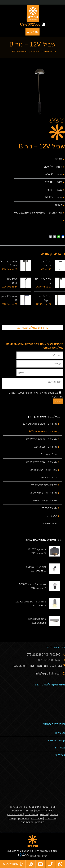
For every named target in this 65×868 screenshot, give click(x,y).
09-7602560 (32, 24)
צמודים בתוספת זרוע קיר (44, 485)
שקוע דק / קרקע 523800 (33, 584)
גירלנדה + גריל (49, 454)
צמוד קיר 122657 (37, 549)
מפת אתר (60, 747)
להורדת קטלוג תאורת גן (32, 328)
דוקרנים (54, 814)
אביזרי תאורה (50, 523)
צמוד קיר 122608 (37, 619)
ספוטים (44, 814)
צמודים (30, 811)
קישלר (13, 818)
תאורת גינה (37, 818)
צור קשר (60, 755)
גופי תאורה (50, 818)
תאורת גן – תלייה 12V (45, 447)
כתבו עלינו (15, 807)
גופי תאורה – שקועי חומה (44, 470)
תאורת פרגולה (49, 508)
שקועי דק (52, 516)
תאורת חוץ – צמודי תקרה (44, 493)
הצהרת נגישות (49, 807)
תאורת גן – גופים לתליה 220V (41, 462)
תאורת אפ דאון (15, 814)
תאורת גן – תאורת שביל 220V (41, 439)
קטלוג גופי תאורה (55, 740)
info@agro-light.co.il (48, 674)
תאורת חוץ (23, 818)
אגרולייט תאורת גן (48, 52)
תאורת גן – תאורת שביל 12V (42, 431)
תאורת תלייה (18, 811)
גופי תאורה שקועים (45, 811)
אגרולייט (54, 851)
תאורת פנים (27, 822)
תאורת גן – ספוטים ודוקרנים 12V (40, 424)
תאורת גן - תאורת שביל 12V (24, 52)
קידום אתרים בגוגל (38, 856)
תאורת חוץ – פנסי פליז (45, 500)
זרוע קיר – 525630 (36, 567)
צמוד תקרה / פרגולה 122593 (31, 602)
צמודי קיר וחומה (48, 477)
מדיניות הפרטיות (33, 393)
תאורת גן (60, 733)
